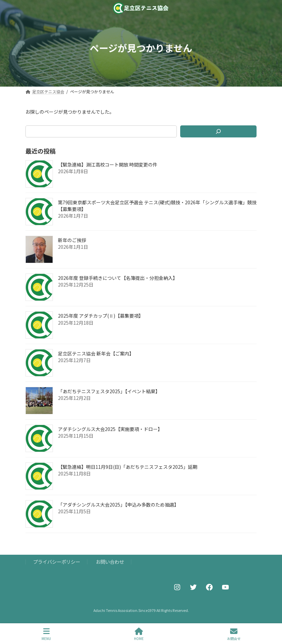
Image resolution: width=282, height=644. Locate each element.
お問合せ (234, 634)
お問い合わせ (110, 562)
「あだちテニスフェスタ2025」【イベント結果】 (109, 391)
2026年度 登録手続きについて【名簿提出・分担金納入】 (118, 278)
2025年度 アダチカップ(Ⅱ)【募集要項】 (101, 316)
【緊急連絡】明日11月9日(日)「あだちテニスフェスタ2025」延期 (128, 467)
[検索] (218, 131)
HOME (139, 634)
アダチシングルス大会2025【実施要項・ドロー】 (110, 429)
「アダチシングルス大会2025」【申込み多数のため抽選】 (118, 505)
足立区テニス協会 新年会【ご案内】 (96, 353)
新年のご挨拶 (72, 240)
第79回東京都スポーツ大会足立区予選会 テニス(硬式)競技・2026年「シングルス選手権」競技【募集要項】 (157, 206)
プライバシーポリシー (57, 562)
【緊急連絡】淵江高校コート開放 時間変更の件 (108, 165)
